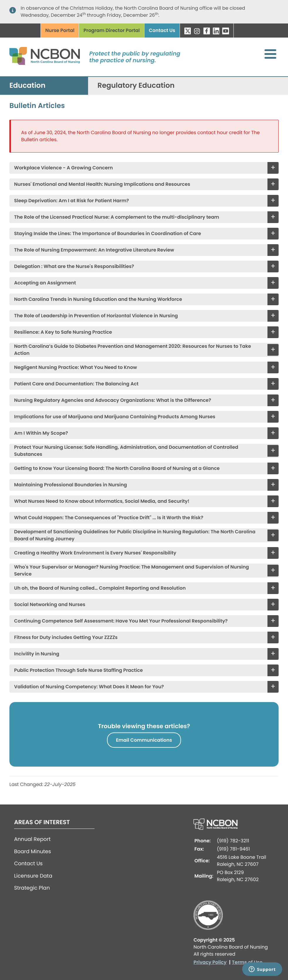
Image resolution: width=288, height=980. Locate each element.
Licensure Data (33, 876)
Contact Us (162, 30)
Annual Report (32, 839)
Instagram (197, 31)
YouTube (225, 31)
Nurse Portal (60, 30)
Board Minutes (33, 852)
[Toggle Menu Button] (270, 54)
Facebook (207, 31)
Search (243, 31)
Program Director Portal (112, 30)
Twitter (188, 31)
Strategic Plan (32, 888)
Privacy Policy (210, 962)
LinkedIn (216, 31)
